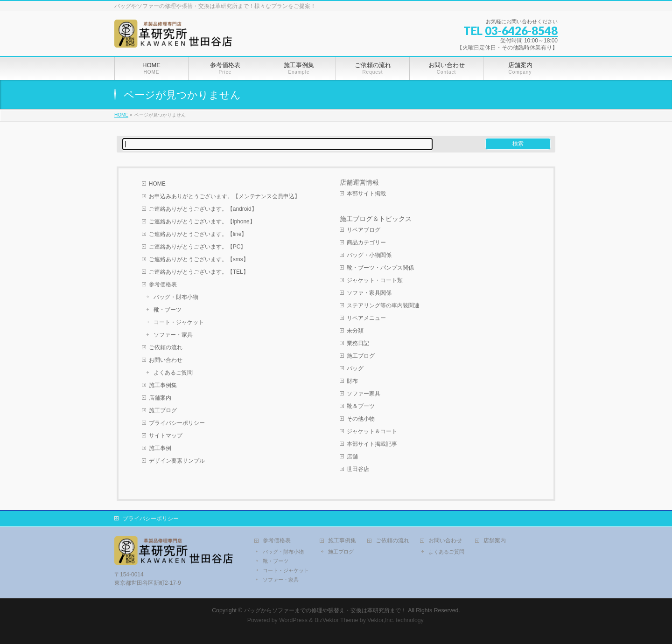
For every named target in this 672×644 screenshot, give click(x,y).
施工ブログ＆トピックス (376, 219)
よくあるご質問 (173, 373)
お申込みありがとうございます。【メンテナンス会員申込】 (224, 196)
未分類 (355, 331)
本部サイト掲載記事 (372, 444)
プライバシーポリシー (177, 423)
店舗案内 (160, 398)
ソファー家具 (364, 394)
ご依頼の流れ (166, 347)
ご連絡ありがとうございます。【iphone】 (202, 222)
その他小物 (361, 419)
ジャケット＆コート (372, 431)
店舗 (352, 457)
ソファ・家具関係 (369, 293)
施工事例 (160, 448)
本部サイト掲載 (366, 194)
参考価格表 (163, 284)
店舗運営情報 (359, 182)
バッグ (355, 368)
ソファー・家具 (173, 335)
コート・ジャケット (179, 322)
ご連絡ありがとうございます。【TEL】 (199, 272)
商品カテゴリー (366, 242)
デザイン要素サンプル (177, 461)
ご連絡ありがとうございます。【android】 (203, 209)
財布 (352, 381)
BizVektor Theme (336, 620)
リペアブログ (364, 230)
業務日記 (358, 343)
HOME (157, 184)
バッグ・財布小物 (176, 297)
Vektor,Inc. (381, 620)
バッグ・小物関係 (369, 255)
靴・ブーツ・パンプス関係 (380, 268)
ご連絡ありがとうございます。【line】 (198, 234)
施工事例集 (163, 385)
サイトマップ (166, 436)
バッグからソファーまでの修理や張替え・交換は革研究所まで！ (325, 610)
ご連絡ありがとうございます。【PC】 (198, 247)
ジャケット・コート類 (375, 280)
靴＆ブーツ (361, 406)
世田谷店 (358, 469)
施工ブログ (163, 410)
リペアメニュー (366, 318)
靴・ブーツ (168, 310)
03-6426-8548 (521, 31)
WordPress (293, 620)
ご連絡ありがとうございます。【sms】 (199, 259)
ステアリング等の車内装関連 (383, 305)
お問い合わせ (166, 360)
